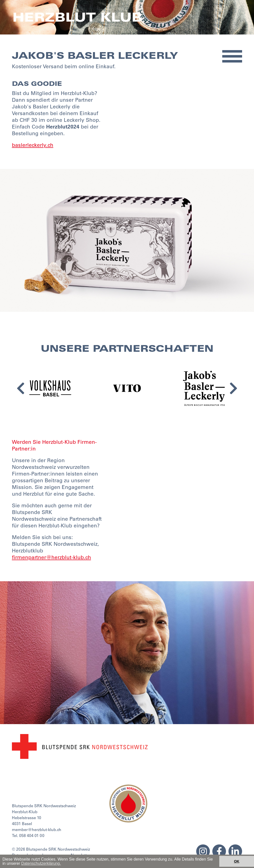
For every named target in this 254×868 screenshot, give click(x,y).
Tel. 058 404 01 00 (28, 836)
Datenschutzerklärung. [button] (41, 863)
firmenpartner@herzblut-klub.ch (51, 557)
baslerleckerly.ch (33, 145)
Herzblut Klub (77, 17)
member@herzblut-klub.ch (37, 830)
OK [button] (237, 861)
